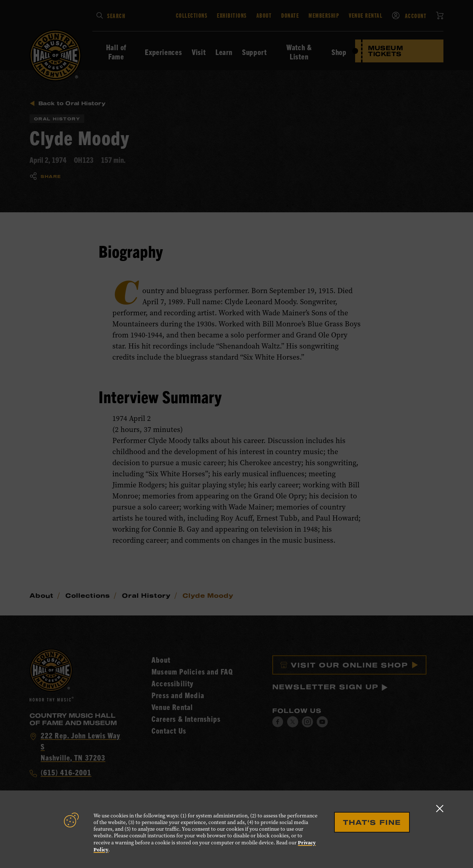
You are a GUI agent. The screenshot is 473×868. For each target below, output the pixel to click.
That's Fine (372, 822)
